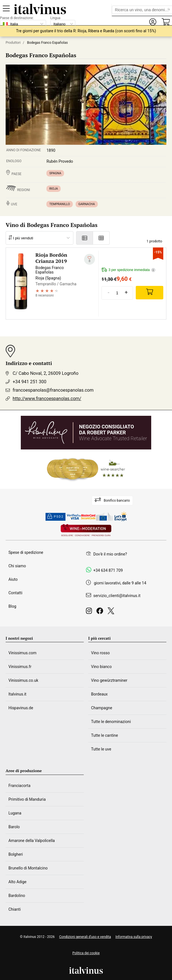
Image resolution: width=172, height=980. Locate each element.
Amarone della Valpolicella (32, 841)
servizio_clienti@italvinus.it (117, 596)
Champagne (102, 708)
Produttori (13, 43)
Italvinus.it (17, 694)
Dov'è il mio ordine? (110, 554)
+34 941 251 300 (30, 382)
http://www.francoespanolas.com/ (47, 399)
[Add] (150, 293)
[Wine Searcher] (86, 469)
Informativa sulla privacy (134, 937)
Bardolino (17, 896)
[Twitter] (112, 612)
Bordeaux (99, 694)
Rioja (53, 189)
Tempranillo (59, 204)
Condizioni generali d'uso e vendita (85, 937)
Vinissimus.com (22, 653)
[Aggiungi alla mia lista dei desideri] (90, 259)
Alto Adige (17, 882)
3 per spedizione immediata (128, 270)
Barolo (14, 827)
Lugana (15, 813)
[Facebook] (101, 612)
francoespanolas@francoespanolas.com (53, 390)
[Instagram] (90, 612)
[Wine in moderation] (86, 531)
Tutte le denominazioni (111, 722)
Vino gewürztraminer (109, 680)
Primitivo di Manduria (27, 799)
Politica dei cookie (86, 953)
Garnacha (87, 204)
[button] (153, 22)
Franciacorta (19, 786)
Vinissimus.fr (20, 667)
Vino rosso (100, 653)
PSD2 (56, 517)
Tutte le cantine (105, 735)
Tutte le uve (101, 749)
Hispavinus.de (21, 708)
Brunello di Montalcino (28, 868)
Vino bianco (101, 667)
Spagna (55, 173)
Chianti (15, 909)
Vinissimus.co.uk (23, 680)
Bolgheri (16, 854)
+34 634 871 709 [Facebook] (108, 570)
